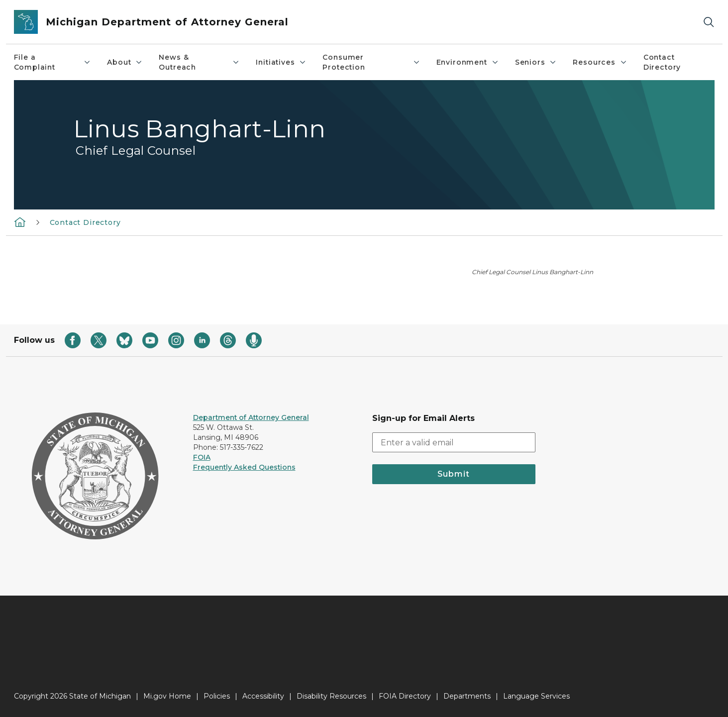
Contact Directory (662, 62)
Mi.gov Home (167, 696)
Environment (468, 62)
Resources (600, 62)
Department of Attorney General (251, 417)
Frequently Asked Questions (244, 467)
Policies (217, 696)
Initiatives (281, 62)
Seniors (536, 62)
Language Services (536, 696)
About (125, 62)
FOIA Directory (405, 696)
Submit (454, 474)
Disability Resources (331, 696)
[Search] (709, 22)
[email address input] (454, 442)
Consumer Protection (371, 62)
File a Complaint (53, 62)
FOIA (202, 457)
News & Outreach (199, 62)
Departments (467, 696)
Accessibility (263, 696)
